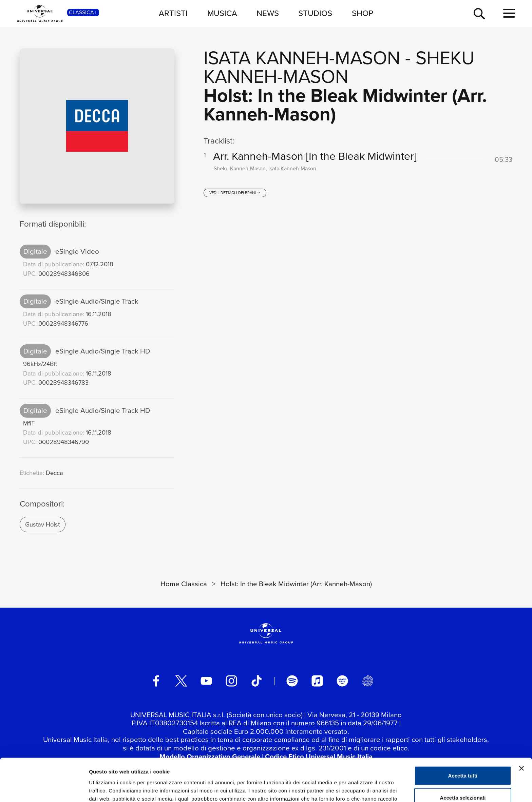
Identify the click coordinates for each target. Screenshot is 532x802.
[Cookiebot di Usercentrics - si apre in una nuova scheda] (44, 789)
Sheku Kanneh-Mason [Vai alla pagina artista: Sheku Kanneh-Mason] (339, 67)
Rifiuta (463, 780)
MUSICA (222, 13)
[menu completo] (509, 14)
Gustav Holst (42, 524)
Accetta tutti (463, 735)
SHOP (363, 13)
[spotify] (292, 681)
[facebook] (156, 681)
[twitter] (181, 681)
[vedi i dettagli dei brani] (235, 193)
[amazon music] (342, 681)
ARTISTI (173, 13)
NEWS (268, 13)
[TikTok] (256, 681)
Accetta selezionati (463, 758)
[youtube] (206, 681)
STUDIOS (315, 13)
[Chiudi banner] (521, 728)
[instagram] (231, 681)
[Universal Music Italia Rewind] (367, 681)
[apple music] (317, 681)
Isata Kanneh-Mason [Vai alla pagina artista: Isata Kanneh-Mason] (302, 58)
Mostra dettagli (357, 789)
